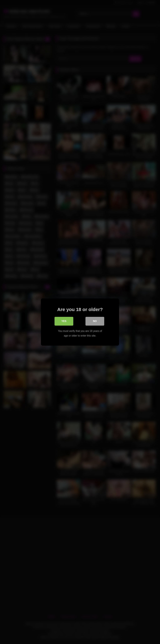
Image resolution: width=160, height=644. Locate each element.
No (95, 321)
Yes (64, 321)
